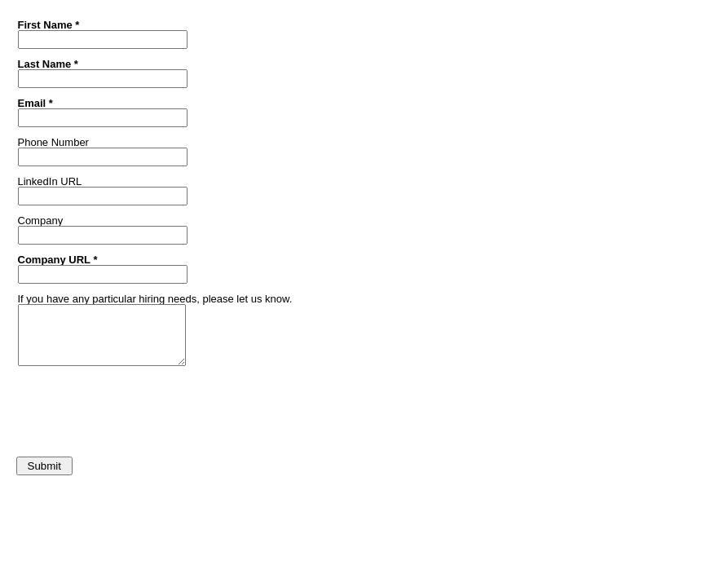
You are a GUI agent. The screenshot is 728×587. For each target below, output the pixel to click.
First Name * (49, 24)
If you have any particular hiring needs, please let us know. (155, 298)
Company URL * (58, 259)
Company (41, 220)
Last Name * (48, 64)
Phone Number (53, 142)
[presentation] (136, 407)
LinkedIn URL (50, 181)
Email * (35, 103)
